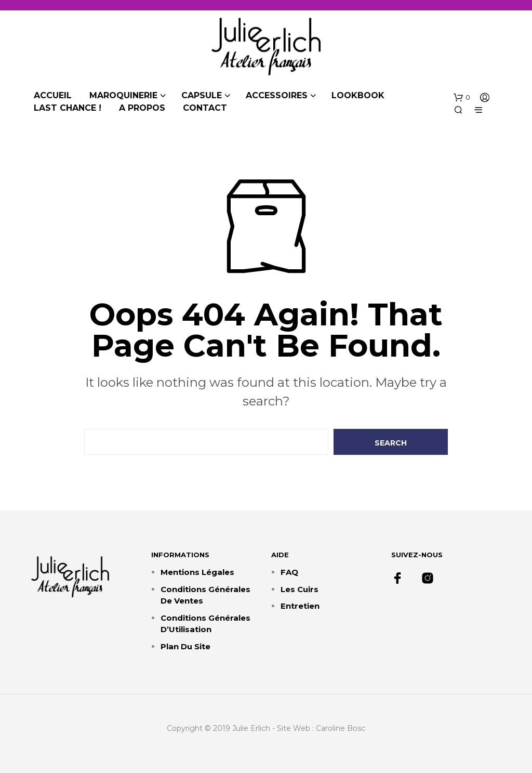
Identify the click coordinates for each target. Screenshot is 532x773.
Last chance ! (68, 108)
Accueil (53, 95)
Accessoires (277, 95)
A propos (142, 108)
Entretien (300, 606)
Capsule (202, 95)
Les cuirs (300, 589)
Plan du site (185, 646)
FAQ (289, 572)
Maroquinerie (123, 95)
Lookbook (358, 95)
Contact (205, 108)
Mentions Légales (197, 572)
